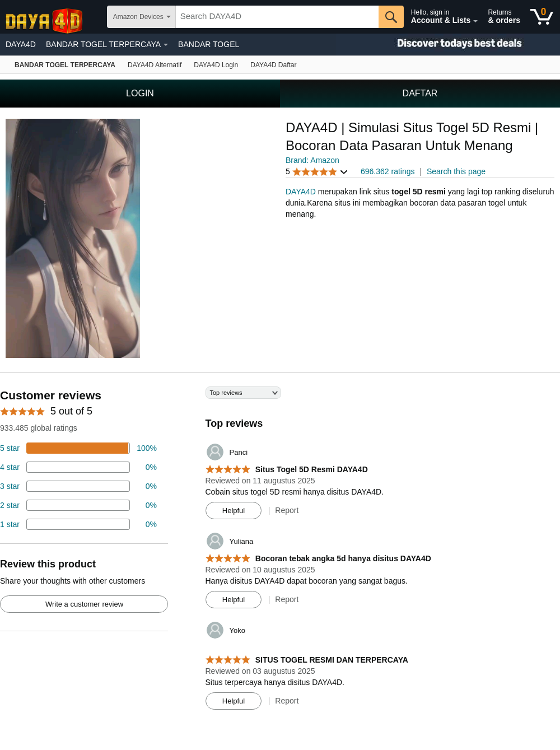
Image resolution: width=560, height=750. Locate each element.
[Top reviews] (280, 552)
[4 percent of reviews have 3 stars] (78, 486)
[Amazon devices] (65, 65)
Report (287, 510)
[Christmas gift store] (448, 45)
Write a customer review (84, 604)
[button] (317, 172)
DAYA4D (21, 44)
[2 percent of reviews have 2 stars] (78, 505)
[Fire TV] (273, 65)
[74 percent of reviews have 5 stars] (78, 448)
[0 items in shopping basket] (542, 17)
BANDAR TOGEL (209, 44)
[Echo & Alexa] (155, 65)
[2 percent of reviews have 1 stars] (78, 524)
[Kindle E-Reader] (216, 65)
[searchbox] (277, 17)
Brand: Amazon (312, 160)
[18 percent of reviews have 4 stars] (78, 467)
